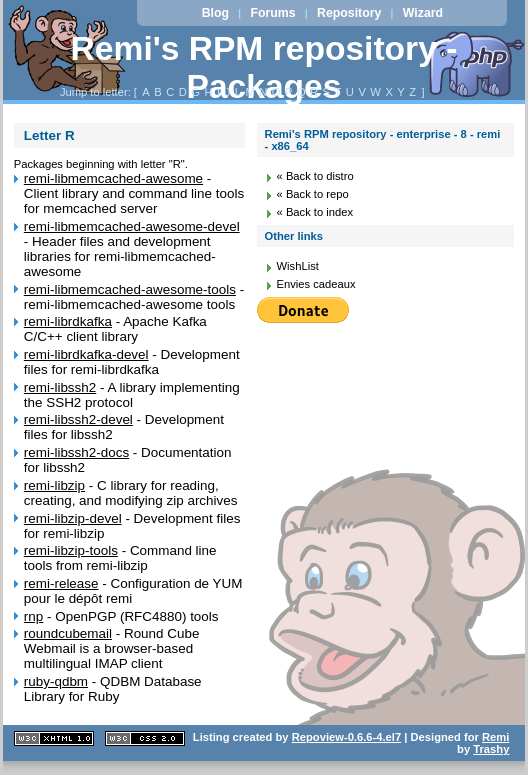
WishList (298, 266)
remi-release (61, 583)
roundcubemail (68, 633)
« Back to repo (313, 194)
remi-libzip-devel (73, 518)
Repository (349, 13)
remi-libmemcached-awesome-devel (132, 226)
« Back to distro (315, 176)
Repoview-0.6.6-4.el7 (346, 737)
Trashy (491, 749)
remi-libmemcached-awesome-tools (130, 289)
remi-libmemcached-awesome (113, 178)
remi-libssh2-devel (78, 419)
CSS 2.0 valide (145, 738)
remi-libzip (54, 485)
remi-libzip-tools (71, 550)
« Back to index (315, 212)
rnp (33, 616)
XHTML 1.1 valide (54, 738)
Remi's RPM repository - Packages (264, 67)
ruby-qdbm (56, 681)
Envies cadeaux (316, 284)
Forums (272, 13)
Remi (495, 737)
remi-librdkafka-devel (86, 354)
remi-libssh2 (60, 387)
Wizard (423, 13)
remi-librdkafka (68, 321)
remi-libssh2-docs (76, 452)
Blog (215, 13)
